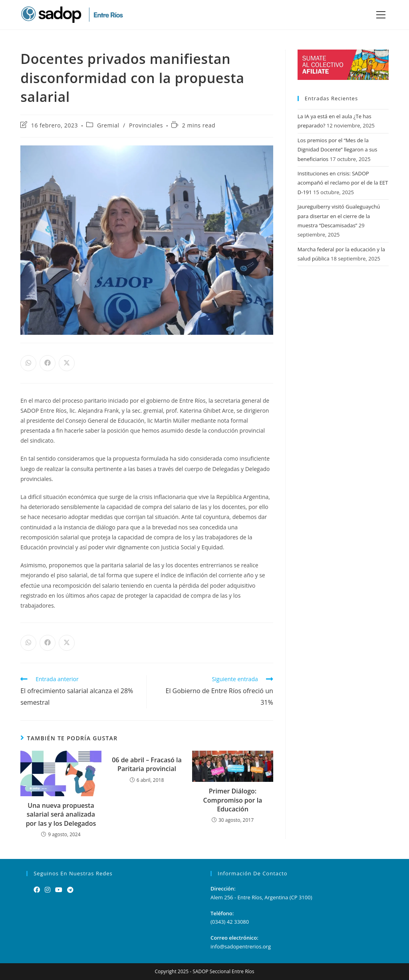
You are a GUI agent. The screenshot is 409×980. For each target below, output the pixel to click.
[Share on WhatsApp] (28, 363)
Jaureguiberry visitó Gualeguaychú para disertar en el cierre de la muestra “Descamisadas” (339, 216)
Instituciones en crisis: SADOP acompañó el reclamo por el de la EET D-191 (343, 183)
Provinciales (146, 125)
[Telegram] (70, 890)
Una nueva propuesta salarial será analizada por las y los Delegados (61, 814)
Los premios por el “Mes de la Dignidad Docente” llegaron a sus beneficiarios (338, 150)
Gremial (108, 125)
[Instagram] (48, 890)
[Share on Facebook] (48, 363)
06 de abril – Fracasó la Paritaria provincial (147, 764)
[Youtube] (59, 890)
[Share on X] (67, 363)
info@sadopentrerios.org (241, 946)
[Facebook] (37, 890)
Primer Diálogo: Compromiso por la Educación (233, 800)
